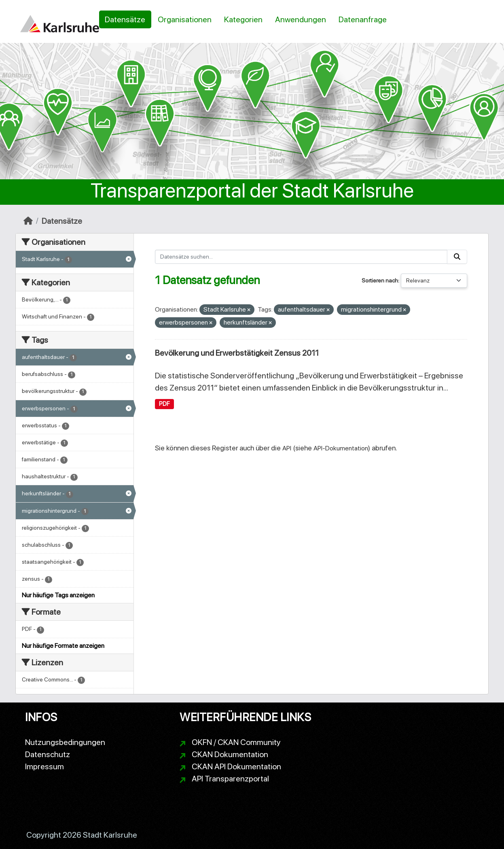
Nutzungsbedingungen (65, 742)
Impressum (44, 766)
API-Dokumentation (341, 448)
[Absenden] (457, 257)
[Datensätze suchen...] (301, 257)
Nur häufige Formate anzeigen (63, 646)
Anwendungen (301, 19)
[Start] (28, 221)
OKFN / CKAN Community (236, 742)
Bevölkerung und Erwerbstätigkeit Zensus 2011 (237, 353)
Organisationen (185, 19)
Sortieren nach (380, 280)
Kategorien (243, 19)
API (287, 448)
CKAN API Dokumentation (236, 766)
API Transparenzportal (230, 779)
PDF (164, 404)
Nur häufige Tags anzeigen (58, 595)
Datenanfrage (363, 19)
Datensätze (125, 19)
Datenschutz (48, 754)
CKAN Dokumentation (230, 754)
